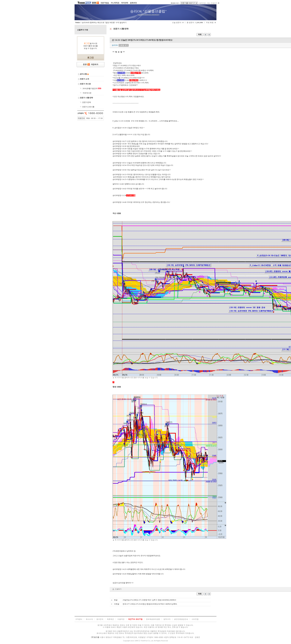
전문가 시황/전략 (86, 98)
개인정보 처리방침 (135, 619)
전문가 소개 (84, 79)
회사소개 (89, 619)
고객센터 (79, 619)
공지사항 (83, 74)
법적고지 (167, 619)
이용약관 (121, 619)
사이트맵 (195, 619)
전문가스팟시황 (88, 107)
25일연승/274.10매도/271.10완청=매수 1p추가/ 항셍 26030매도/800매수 (149, 600)
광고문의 (100, 619)
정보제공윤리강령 (153, 619)
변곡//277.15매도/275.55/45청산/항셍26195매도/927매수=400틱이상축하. (150, 604)
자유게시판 (87, 93)
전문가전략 (87, 102)
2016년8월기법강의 (90, 88)
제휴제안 (110, 619)
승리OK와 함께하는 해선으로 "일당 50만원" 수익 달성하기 (104, 23)
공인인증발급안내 (181, 619)
